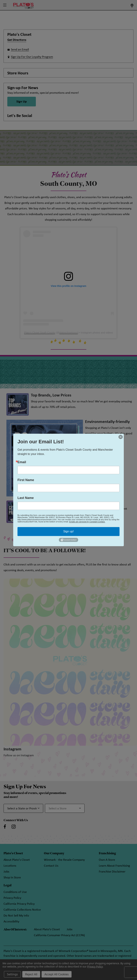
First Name (26, 480)
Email (22, 462)
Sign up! (69, 531)
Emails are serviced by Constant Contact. (87, 522)
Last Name (26, 498)
